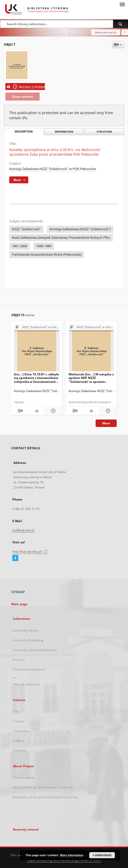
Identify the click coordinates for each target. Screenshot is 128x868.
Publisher (20, 750)
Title (16, 711)
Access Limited (25, 87)
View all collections (26, 684)
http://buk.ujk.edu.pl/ (30, 551)
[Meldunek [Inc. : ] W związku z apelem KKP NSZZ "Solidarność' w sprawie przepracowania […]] (92, 349)
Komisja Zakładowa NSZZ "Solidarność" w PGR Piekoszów (53, 169)
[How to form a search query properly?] (125, 32)
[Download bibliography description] (20, 411)
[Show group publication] (37, 327)
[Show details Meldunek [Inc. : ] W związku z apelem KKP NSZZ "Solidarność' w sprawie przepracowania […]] (107, 411)
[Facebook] (15, 558)
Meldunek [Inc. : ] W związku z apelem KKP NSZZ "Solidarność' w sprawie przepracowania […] (91, 378)
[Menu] (122, 4)
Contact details (24, 778)
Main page (19, 604)
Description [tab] (24, 132)
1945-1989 (44, 246)
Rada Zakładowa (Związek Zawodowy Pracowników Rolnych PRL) (61, 238)
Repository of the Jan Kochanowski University (45, 797)
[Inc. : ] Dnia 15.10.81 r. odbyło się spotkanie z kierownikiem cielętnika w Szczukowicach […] (36, 378)
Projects (19, 660)
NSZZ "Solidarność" (26, 229)
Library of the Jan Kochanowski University (43, 787)
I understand (102, 855)
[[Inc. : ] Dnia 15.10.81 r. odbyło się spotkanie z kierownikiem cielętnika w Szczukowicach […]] (37, 349)
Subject (18, 741)
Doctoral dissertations (29, 669)
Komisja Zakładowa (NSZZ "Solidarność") (80, 229)
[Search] (121, 24)
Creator (19, 721)
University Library (26, 630)
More (106, 423)
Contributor (21, 731)
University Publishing (28, 640)
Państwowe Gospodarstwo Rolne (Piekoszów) (47, 255)
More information (72, 855)
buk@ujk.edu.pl (23, 530)
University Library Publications (35, 650)
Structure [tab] (104, 132)
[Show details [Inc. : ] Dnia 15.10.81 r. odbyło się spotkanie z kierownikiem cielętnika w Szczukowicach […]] (53, 411)
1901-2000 (20, 246)
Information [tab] (64, 132)
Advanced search (106, 32)
